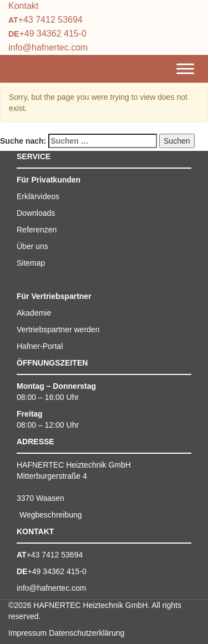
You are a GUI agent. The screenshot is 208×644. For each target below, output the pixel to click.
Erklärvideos (38, 196)
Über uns (32, 246)
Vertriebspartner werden (58, 329)
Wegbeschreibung (51, 515)
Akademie (34, 313)
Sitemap (31, 263)
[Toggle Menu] (185, 69)
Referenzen (37, 230)
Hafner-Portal (40, 346)
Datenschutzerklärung (87, 633)
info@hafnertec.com (48, 47)
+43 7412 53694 (50, 20)
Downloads (36, 213)
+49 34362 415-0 (52, 34)
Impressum (27, 633)
